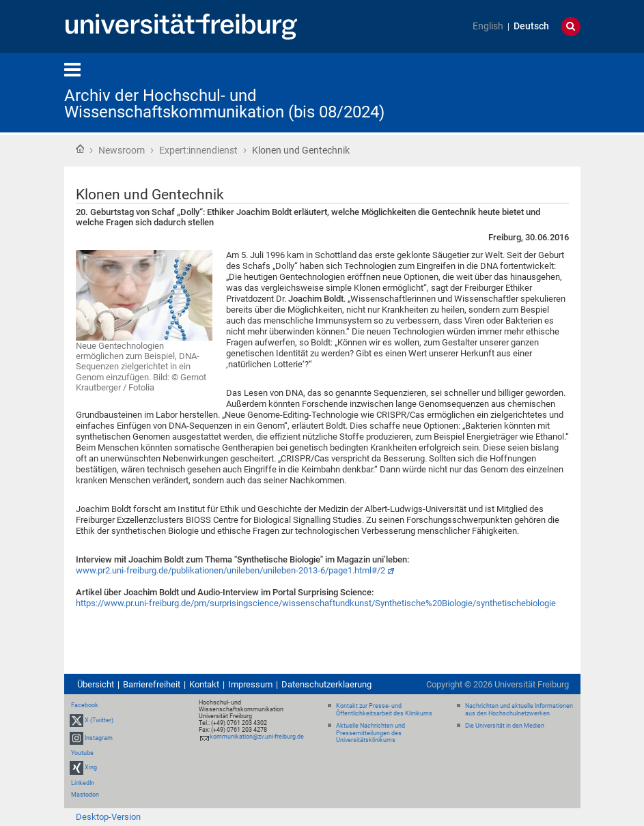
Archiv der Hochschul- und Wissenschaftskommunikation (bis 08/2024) (224, 104)
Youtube (82, 753)
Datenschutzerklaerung (326, 684)
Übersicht (96, 684)
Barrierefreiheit (152, 684)
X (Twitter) (99, 720)
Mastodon (85, 795)
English (488, 26)
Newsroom (122, 150)
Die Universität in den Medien (505, 726)
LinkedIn (83, 783)
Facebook (85, 705)
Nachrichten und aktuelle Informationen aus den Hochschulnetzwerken (519, 710)
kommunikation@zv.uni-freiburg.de (257, 737)
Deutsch (531, 26)
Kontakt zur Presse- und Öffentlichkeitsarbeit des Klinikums (384, 710)
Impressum (250, 684)
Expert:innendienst (198, 150)
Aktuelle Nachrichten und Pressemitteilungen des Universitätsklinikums (370, 733)
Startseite (80, 149)
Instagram (99, 738)
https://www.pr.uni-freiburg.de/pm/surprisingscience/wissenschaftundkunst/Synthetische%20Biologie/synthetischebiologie (316, 603)
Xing (91, 768)
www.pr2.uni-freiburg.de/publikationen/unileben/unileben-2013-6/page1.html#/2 (230, 570)
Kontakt (204, 684)
